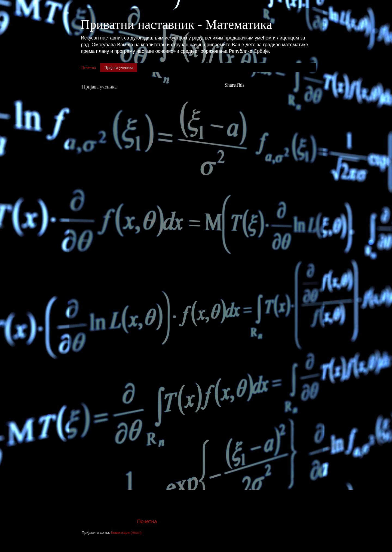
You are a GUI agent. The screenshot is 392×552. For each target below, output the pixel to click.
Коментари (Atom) (126, 533)
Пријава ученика (119, 68)
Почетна (89, 68)
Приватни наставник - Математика (176, 24)
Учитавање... (150, 293)
